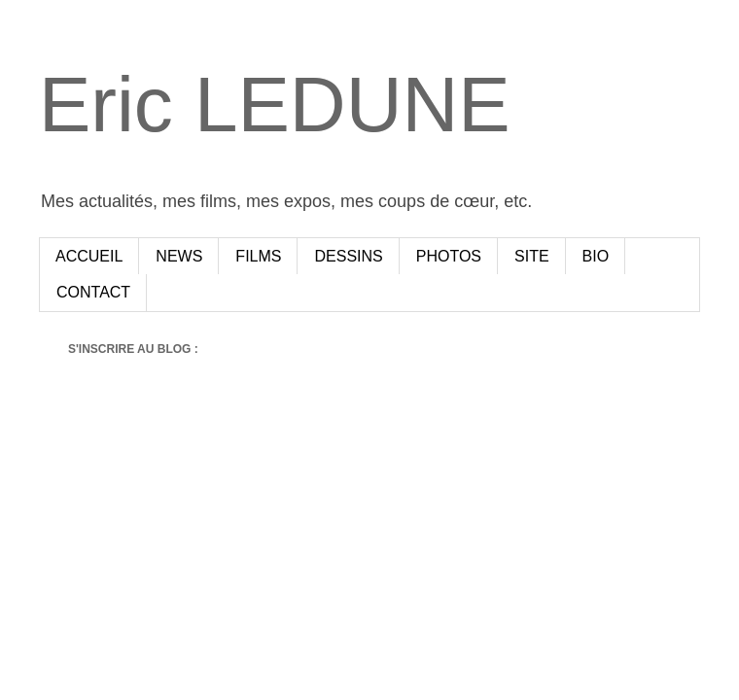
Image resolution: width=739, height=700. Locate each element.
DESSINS (348, 256)
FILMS (258, 256)
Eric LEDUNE (275, 105)
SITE (532, 256)
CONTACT (93, 292)
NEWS (179, 256)
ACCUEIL (89, 256)
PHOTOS (449, 256)
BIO (596, 256)
